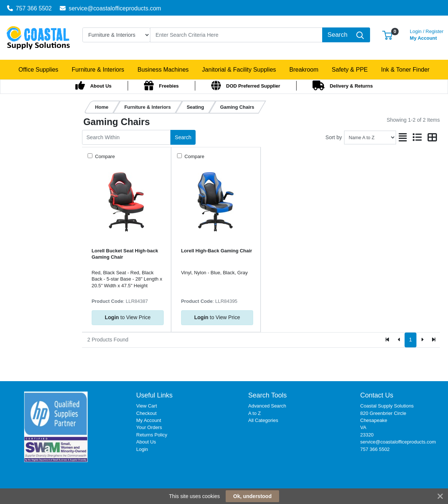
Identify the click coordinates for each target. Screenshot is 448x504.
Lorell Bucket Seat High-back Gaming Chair (125, 254)
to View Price (127, 317)
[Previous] (399, 340)
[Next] (422, 340)
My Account (427, 34)
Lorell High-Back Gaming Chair (217, 251)
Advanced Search (267, 406)
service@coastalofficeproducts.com (110, 8)
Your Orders (149, 427)
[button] (387, 35)
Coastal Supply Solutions (387, 406)
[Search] (236, 35)
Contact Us (377, 395)
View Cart (147, 406)
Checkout (146, 413)
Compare (104, 156)
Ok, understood (252, 496)
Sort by (334, 137)
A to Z (255, 413)
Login (142, 449)
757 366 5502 (30, 8)
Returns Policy (152, 435)
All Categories (263, 420)
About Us (146, 442)
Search (183, 137)
